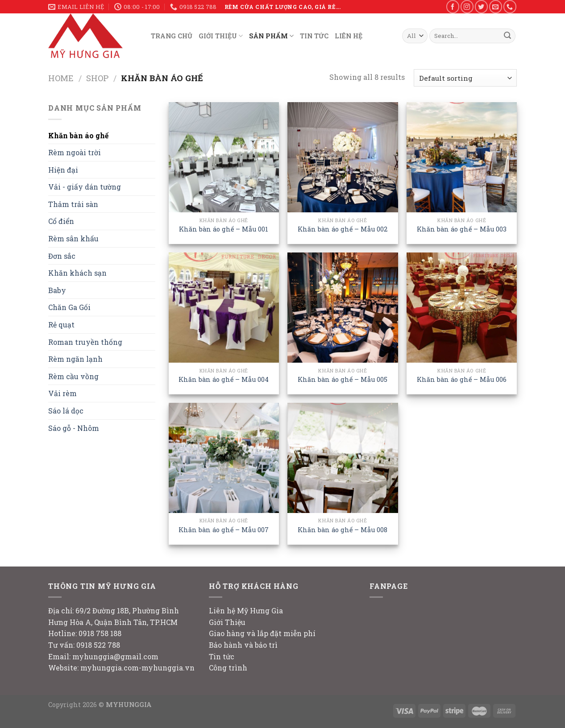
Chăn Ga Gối (69, 307)
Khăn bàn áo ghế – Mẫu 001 (224, 229)
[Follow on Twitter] (481, 6)
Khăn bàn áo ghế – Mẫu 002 (343, 229)
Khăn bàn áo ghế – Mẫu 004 (224, 380)
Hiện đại (63, 170)
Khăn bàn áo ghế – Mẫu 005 (343, 380)
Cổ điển (61, 221)
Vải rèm (62, 393)
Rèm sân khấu (73, 238)
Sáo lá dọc (66, 411)
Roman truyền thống (85, 342)
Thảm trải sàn (73, 204)
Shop (97, 78)
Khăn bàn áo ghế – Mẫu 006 (462, 380)
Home (61, 78)
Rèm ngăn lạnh (75, 359)
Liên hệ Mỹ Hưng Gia (246, 610)
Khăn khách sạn (77, 273)
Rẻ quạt (61, 325)
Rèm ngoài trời (75, 152)
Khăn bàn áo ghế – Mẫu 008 (343, 530)
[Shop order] (465, 78)
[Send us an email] (496, 6)
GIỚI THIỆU (221, 36)
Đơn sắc (62, 256)
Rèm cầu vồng (73, 376)
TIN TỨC (314, 36)
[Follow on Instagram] (467, 6)
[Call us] (510, 6)
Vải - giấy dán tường (85, 187)
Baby (57, 290)
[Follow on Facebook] (453, 6)
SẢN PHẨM (271, 36)
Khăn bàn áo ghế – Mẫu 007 (224, 530)
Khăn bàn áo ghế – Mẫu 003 (462, 229)
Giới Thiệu (227, 622)
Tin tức (222, 656)
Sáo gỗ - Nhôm (74, 428)
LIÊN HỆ (349, 36)
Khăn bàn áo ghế (78, 135)
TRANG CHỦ (172, 36)
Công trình (228, 668)
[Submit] (507, 36)
